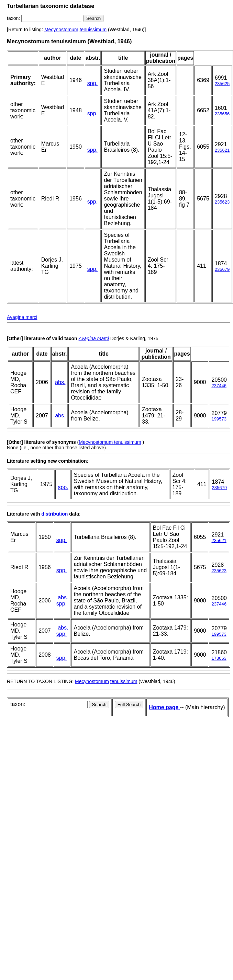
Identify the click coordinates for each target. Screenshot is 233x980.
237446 (219, 386)
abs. (60, 382)
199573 (219, 419)
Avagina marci (22, 317)
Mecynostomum (61, 30)
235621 (222, 150)
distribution (54, 514)
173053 (219, 658)
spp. (92, 83)
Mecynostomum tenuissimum (110, 442)
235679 (222, 269)
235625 (222, 84)
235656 (222, 114)
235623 (222, 202)
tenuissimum (93, 30)
